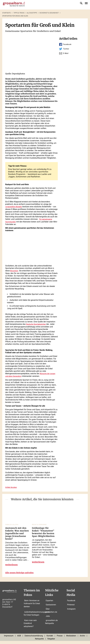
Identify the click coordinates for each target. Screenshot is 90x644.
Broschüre (14, 270)
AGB (19, 639)
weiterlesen (12, 566)
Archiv (82, 639)
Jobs (48, 619)
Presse (60, 639)
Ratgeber (51, 642)
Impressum (9, 639)
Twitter (66, 49)
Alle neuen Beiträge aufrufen (21, 576)
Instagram (71, 612)
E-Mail (66, 53)
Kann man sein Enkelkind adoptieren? (30, 626)
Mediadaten (71, 639)
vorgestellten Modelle (14, 207)
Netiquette (39, 642)
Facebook (68, 44)
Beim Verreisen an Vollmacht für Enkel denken (32, 607)
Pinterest (71, 608)
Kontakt (50, 639)
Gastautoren (51, 608)
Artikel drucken (12, 486)
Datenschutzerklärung (34, 639)
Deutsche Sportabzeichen (37, 324)
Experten (49, 604)
